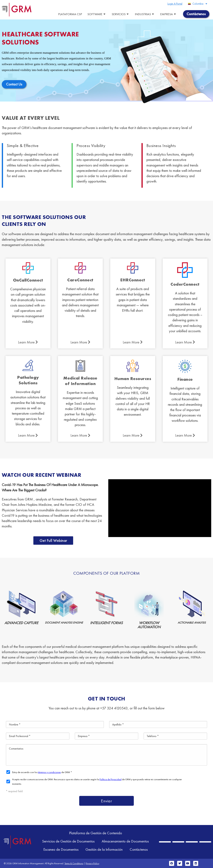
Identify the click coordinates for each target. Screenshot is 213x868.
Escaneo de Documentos (61, 849)
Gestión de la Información (104, 849)
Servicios (121, 14)
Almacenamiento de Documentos (125, 841)
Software (97, 14)
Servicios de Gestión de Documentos (68, 841)
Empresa (168, 14)
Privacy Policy (92, 863)
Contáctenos (139, 849)
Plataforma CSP (70, 14)
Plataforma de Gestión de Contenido (96, 833)
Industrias (145, 14)
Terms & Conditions (74, 863)
